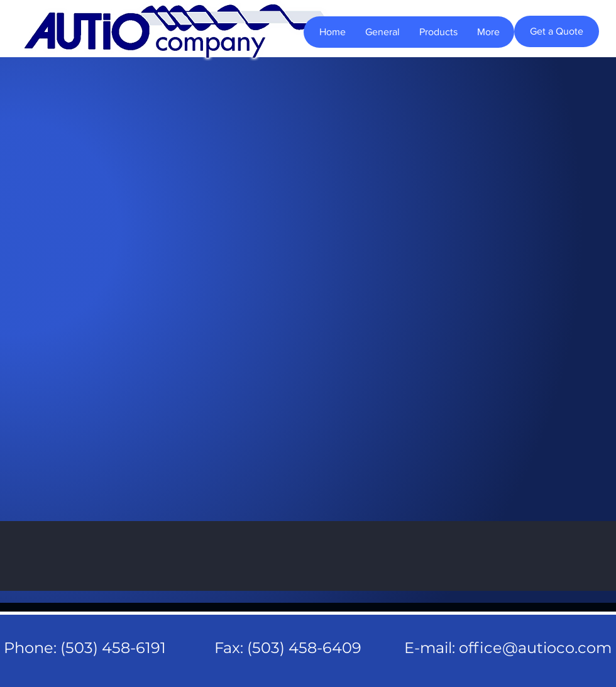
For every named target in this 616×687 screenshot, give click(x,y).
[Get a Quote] (557, 31)
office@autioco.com (535, 648)
